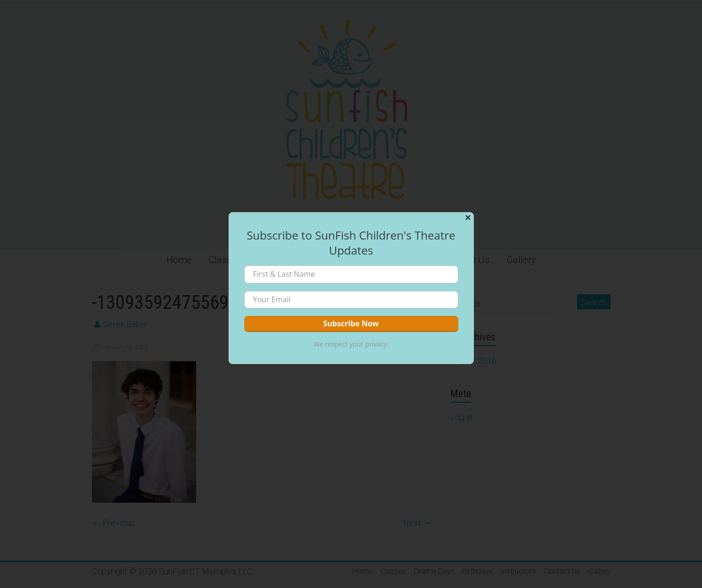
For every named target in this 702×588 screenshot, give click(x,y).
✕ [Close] (468, 218)
